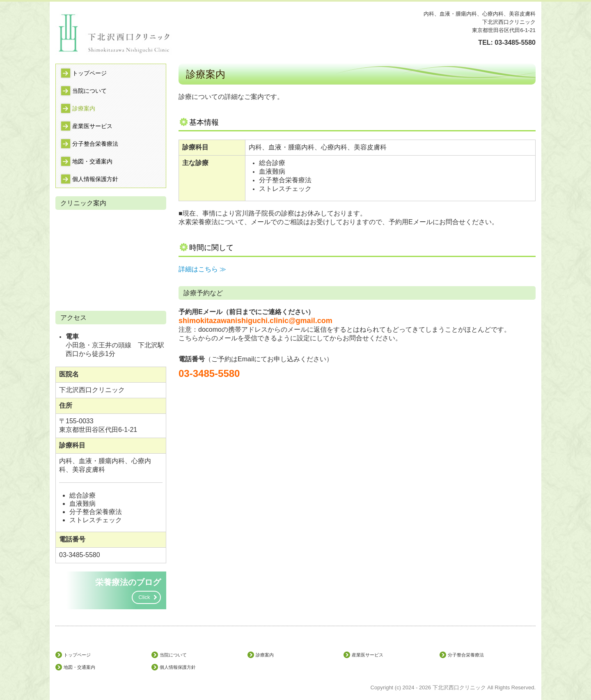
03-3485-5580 (515, 42)
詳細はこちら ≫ (202, 269)
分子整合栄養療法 (95, 144)
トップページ (89, 73)
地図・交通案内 (92, 161)
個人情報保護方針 (95, 179)
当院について (89, 91)
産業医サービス (92, 126)
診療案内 (84, 108)
